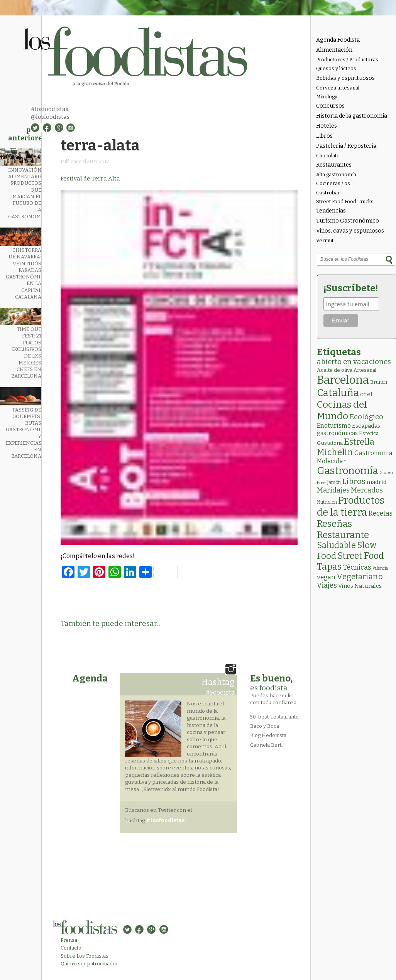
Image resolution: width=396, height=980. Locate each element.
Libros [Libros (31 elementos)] (354, 481)
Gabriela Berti (266, 745)
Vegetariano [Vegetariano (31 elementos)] (360, 577)
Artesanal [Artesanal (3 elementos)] (365, 370)
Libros (324, 136)
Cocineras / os (333, 183)
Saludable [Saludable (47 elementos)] (336, 545)
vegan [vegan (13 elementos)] (326, 577)
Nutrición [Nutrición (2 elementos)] (327, 502)
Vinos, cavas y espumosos (350, 231)
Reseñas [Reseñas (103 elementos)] (334, 524)
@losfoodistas (50, 117)
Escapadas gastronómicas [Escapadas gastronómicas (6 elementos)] (349, 429)
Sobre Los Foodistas (85, 956)
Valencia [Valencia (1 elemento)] (380, 568)
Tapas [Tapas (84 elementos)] (329, 567)
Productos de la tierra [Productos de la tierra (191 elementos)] (351, 506)
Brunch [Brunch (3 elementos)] (379, 382)
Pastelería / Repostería (346, 146)
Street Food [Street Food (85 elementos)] (361, 556)
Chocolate (328, 156)
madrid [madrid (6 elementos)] (377, 482)
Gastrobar (328, 193)
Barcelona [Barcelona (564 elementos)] (343, 380)
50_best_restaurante (274, 717)
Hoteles (327, 126)
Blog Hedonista (268, 735)
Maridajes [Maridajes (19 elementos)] (333, 490)
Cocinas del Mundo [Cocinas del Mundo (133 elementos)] (342, 410)
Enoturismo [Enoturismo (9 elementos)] (334, 426)
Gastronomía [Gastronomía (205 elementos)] (348, 471)
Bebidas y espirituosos (345, 78)
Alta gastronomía (336, 175)
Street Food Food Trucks (345, 202)
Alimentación (334, 50)
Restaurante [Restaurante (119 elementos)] (343, 535)
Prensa (69, 940)
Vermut (325, 240)
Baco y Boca (265, 726)
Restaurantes (334, 165)
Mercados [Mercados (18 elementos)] (367, 490)
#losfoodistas (50, 109)
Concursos (330, 106)
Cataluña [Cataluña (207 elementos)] (338, 393)
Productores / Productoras (347, 60)
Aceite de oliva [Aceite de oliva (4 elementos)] (335, 370)
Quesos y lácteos (336, 68)
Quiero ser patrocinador (89, 964)
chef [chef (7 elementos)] (366, 394)
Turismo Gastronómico (348, 221)
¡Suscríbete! (351, 288)
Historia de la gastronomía (352, 116)
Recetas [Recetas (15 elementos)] (380, 514)
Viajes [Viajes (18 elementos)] (327, 585)
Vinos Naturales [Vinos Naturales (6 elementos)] (360, 586)
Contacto (71, 948)
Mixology (327, 97)
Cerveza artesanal (338, 88)
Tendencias (331, 211)
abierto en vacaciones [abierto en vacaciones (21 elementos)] (354, 362)
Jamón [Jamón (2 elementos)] (334, 482)
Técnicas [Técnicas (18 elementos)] (357, 567)
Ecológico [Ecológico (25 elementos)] (366, 417)
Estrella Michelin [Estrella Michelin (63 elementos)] (346, 447)
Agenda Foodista (338, 40)
